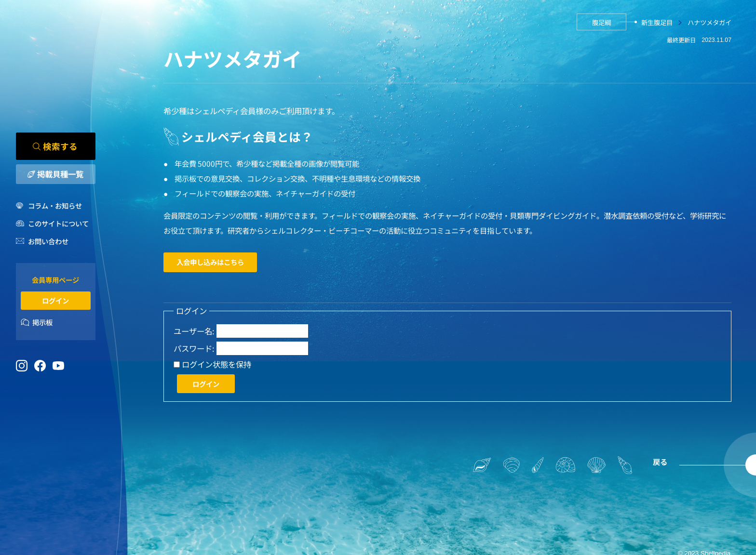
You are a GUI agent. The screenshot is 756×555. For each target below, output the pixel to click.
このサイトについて (58, 223)
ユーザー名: (194, 331)
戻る (660, 462)
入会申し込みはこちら (210, 262)
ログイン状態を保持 (216, 364)
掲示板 (42, 323)
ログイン (55, 300)
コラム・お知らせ (55, 205)
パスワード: (194, 349)
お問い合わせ (48, 241)
